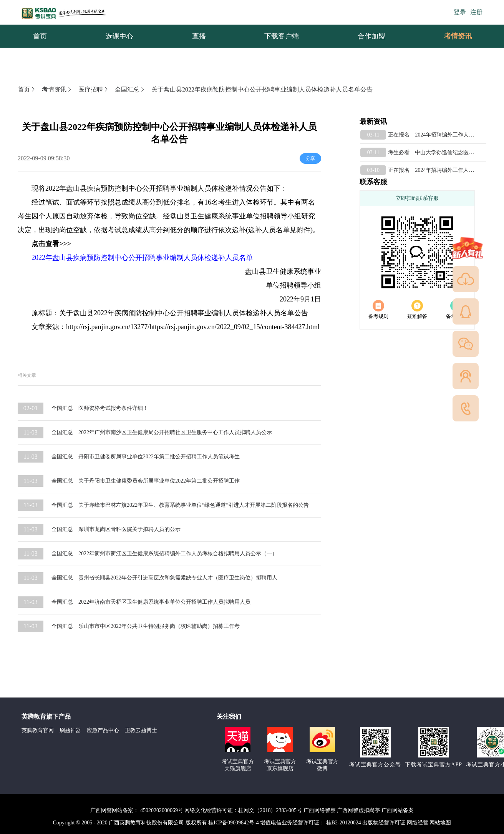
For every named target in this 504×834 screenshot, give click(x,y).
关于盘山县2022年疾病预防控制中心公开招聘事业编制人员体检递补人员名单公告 (262, 89)
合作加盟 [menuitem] (371, 36)
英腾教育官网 (38, 730)
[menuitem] (458, 36)
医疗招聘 (94, 89)
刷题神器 (70, 730)
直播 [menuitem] (199, 36)
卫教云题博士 (141, 730)
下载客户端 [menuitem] (282, 36)
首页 (27, 89)
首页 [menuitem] (40, 36)
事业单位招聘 (253, 216)
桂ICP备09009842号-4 (233, 823)
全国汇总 (130, 89)
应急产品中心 (103, 730)
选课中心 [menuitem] (119, 36)
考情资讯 (452, 36)
